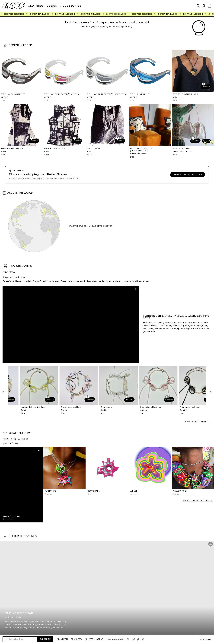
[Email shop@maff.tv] (143, 639)
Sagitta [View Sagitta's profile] (9, 272)
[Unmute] (136, 289)
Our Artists (77, 639)
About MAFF (63, 639)
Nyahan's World (15, 439)
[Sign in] (204, 6)
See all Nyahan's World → (198, 501)
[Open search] (198, 6)
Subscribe (45, 639)
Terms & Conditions (115, 639)
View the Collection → (198, 422)
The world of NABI (19, 613)
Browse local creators (188, 175)
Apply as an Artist (94, 639)
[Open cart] (210, 6)
